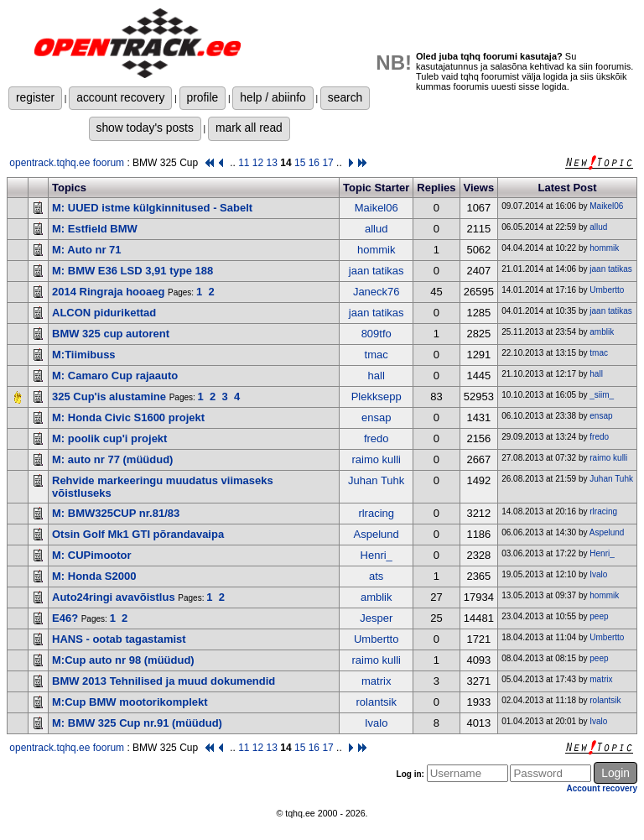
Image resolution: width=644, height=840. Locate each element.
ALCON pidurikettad (104, 313)
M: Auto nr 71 (87, 250)
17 (327, 163)
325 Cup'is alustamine (109, 397)
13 (272, 163)
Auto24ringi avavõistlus (114, 597)
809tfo (377, 334)
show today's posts (145, 128)
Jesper (376, 618)
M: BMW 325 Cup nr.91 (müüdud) (137, 723)
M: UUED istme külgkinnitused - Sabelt (152, 208)
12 (258, 163)
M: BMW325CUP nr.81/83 (116, 513)
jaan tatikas (377, 271)
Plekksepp (377, 397)
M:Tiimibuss (84, 355)
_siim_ (602, 395)
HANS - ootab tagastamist (119, 639)
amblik (602, 332)
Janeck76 (377, 292)
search (345, 97)
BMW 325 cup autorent (111, 334)
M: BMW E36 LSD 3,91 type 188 (132, 271)
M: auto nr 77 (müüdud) (112, 459)
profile (203, 97)
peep (599, 616)
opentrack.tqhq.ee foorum (67, 163)
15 (300, 163)
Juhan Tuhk (376, 480)
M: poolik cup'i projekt (109, 438)
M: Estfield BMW (95, 229)
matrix (376, 681)
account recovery (120, 97)
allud (376, 229)
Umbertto (607, 290)
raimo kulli (376, 459)
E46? (65, 618)
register (35, 97)
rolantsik (376, 702)
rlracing (376, 513)
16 (314, 163)
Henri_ (377, 555)
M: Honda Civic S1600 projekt (128, 417)
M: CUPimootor (92, 555)
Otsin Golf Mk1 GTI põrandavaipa (138, 534)
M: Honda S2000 (94, 576)
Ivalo (598, 574)
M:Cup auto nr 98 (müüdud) (123, 660)
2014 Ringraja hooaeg (108, 292)
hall (377, 376)
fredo (377, 438)
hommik (377, 250)
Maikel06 (377, 208)
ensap (376, 417)
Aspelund (377, 534)
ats (376, 576)
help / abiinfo (273, 97)
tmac (377, 355)
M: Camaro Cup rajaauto (115, 376)
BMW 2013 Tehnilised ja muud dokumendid (164, 681)
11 (244, 163)
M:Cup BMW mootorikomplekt (130, 702)
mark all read (249, 128)
